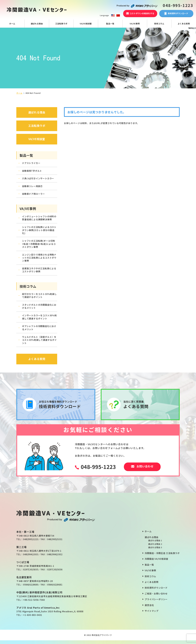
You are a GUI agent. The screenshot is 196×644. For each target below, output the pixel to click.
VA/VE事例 (135, 24)
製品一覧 (110, 24)
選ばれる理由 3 (155, 547)
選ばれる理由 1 (155, 540)
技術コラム (159, 24)
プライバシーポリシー (156, 599)
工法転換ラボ (61, 24)
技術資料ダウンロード (156, 588)
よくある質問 (184, 24)
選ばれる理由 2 (155, 544)
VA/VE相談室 (86, 24)
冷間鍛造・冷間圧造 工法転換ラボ (162, 553)
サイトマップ (152, 611)
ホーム (12, 24)
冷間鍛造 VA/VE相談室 (156, 559)
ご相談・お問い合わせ (156, 593)
